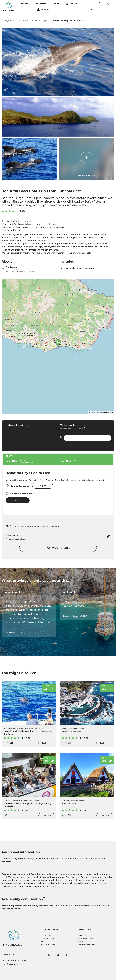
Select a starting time (20, 494)
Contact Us (45, 935)
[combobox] (43, 486)
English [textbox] (43, 486)
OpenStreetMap (97, 413)
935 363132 (22, 960)
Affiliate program (48, 945)
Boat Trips (41, 20)
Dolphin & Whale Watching (22, 728)
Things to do (9, 20)
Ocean (26, 20)
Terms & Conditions (86, 945)
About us (82, 935)
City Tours (13, 800)
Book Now (46, 743)
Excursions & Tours (75, 728)
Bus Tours (34, 800)
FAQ (42, 942)
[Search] (85, 4)
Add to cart (58, 548)
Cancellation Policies (87, 938)
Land (64, 728)
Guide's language (17, 486)
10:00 (18, 500)
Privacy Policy (84, 942)
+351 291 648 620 (10, 960)
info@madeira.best (11, 964)
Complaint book (47, 938)
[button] (30, 4)
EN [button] (91, 10)
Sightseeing (24, 800)
